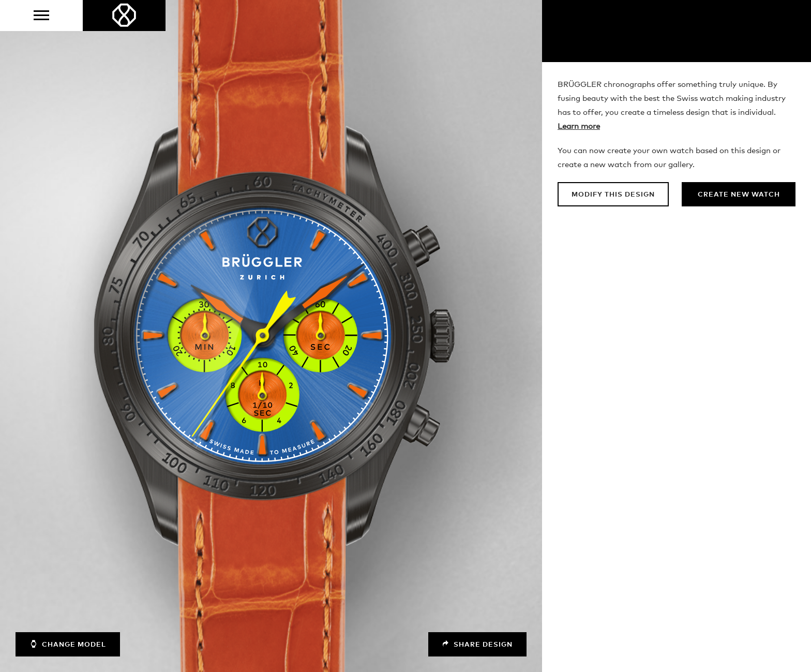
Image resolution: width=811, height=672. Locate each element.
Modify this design (613, 195)
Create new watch (739, 195)
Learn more (579, 126)
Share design (477, 644)
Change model (68, 644)
